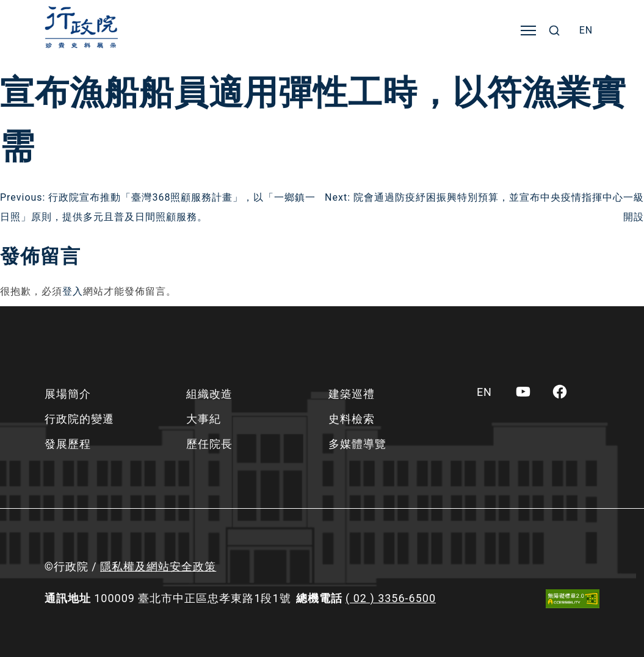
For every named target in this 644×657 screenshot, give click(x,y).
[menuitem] (586, 31)
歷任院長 (209, 444)
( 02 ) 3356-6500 (391, 598)
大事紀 (204, 419)
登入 (73, 291)
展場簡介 (68, 394)
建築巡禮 (352, 394)
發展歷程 (68, 444)
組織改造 (209, 394)
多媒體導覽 (357, 444)
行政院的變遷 (79, 419)
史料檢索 (352, 419)
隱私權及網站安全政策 (158, 566)
